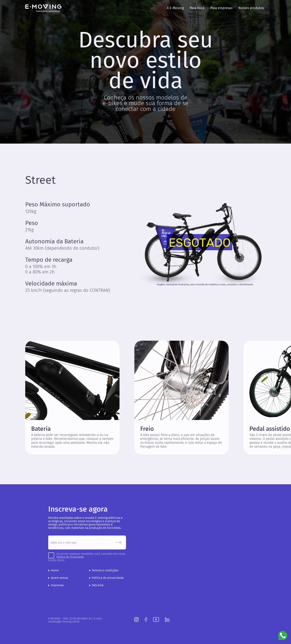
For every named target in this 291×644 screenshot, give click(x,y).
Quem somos (58, 578)
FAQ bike (96, 585)
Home (54, 570)
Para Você (197, 8)
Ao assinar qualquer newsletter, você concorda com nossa (91, 555)
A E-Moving (175, 8)
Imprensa (56, 585)
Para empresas (221, 8)
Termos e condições (104, 570)
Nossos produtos (251, 8)
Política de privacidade (107, 578)
